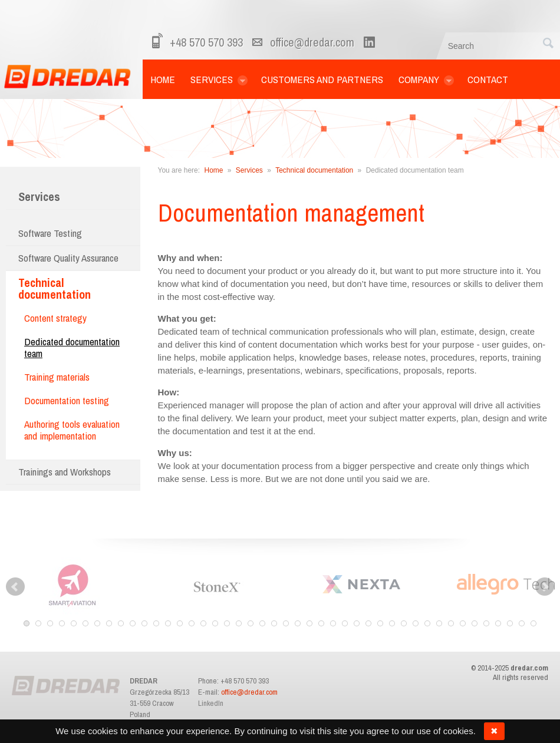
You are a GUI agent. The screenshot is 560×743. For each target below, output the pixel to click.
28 (345, 623)
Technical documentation (314, 170)
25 (309, 623)
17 (215, 623)
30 (368, 623)
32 (392, 623)
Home (213, 170)
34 (416, 623)
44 (533, 623)
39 (475, 623)
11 (144, 623)
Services (39, 197)
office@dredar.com (312, 42)
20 (251, 623)
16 (203, 623)
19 (239, 623)
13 (168, 623)
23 (286, 623)
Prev (15, 587)
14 (180, 623)
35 (427, 623)
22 (274, 623)
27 (333, 623)
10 (133, 623)
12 (156, 623)
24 (298, 623)
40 (486, 623)
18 (227, 623)
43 (522, 623)
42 (510, 623)
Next (545, 587)
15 (192, 623)
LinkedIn (211, 703)
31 (380, 623)
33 (404, 623)
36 (439, 623)
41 (498, 623)
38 (463, 623)
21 (262, 623)
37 (451, 623)
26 (321, 623)
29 (357, 623)
